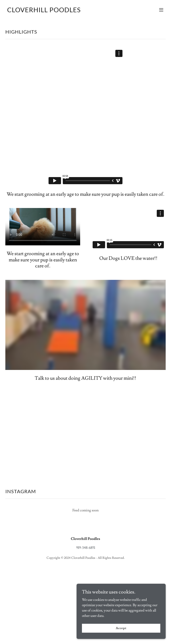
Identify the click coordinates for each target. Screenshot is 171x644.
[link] (44, 11)
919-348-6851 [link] (86, 548)
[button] (161, 10)
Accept (121, 628)
